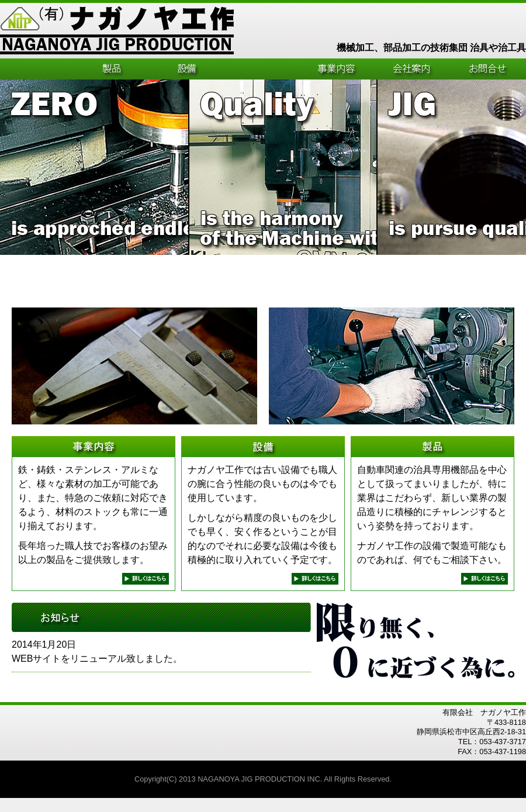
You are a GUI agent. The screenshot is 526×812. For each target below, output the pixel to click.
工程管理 (262, 69)
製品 (112, 69)
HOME (37, 69)
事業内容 (337, 69)
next (146, 579)
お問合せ (488, 69)
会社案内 (412, 69)
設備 (187, 69)
